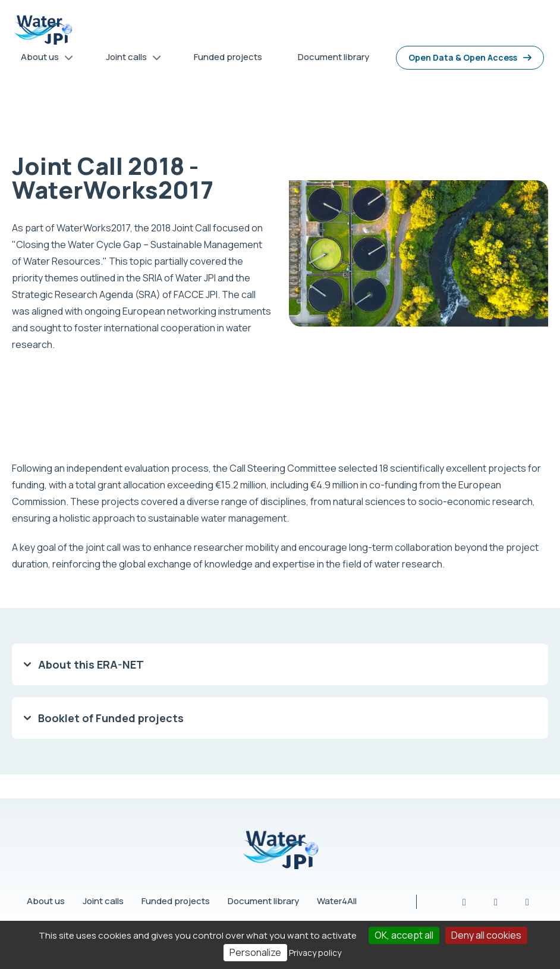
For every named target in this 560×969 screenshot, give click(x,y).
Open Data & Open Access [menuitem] (463, 57)
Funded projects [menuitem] (228, 57)
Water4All (337, 901)
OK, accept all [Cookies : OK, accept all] (404, 935)
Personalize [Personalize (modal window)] (255, 952)
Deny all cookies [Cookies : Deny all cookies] (486, 935)
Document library (263, 901)
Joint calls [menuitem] (129, 59)
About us (46, 901)
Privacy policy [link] (315, 953)
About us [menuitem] (43, 59)
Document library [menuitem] (334, 57)
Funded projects (176, 901)
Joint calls (103, 901)
